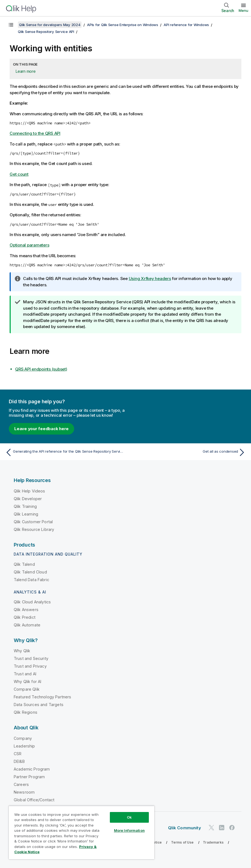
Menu (243, 10)
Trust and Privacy (30, 666)
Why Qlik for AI (27, 681)
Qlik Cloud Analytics (32, 602)
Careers (21, 784)
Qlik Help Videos (30, 491)
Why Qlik (22, 651)
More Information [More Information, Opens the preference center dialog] (129, 830)
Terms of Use (182, 842)
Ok (129, 817)
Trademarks (213, 842)
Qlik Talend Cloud (30, 572)
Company (23, 738)
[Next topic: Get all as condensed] (187, 452)
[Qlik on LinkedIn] (222, 828)
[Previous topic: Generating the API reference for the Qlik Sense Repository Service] (64, 452)
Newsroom (24, 792)
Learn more (26, 71)
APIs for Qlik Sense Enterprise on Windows (123, 25)
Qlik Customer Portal (33, 522)
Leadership (24, 746)
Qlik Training (25, 506)
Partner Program (29, 777)
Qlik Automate (27, 625)
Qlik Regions (26, 712)
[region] (82, 832)
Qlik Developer (28, 499)
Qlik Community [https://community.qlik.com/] (185, 828)
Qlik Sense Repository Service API (46, 32)
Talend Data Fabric (31, 580)
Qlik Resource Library (34, 529)
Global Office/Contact (34, 800)
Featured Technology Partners (42, 697)
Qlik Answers (26, 610)
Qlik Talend (24, 564)
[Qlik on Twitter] (211, 828)
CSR (18, 754)
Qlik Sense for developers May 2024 (50, 25)
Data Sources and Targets (39, 705)
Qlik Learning (26, 514)
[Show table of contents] (11, 25)
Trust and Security (31, 658)
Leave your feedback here (41, 429)
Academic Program (32, 769)
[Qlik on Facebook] (232, 828)
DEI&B (19, 761)
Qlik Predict (25, 617)
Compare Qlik (27, 689)
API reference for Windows (186, 25)
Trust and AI (25, 674)
